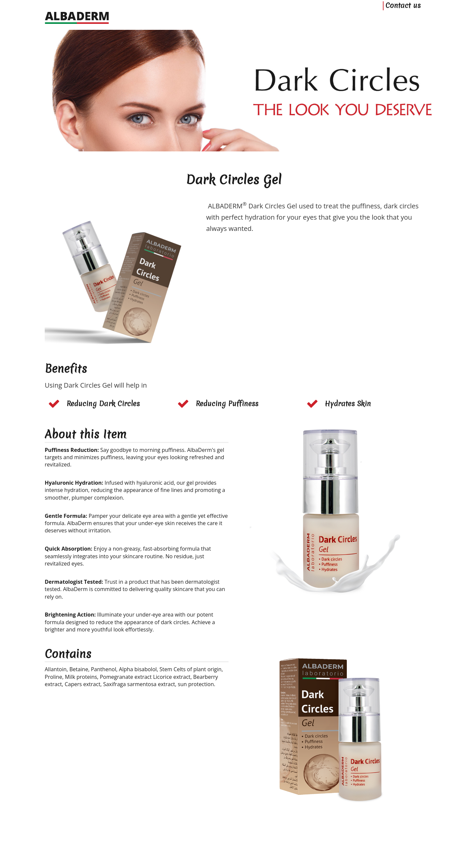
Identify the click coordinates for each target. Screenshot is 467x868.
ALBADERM (69, 862)
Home (50, 853)
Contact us (403, 19)
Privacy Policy (99, 853)
